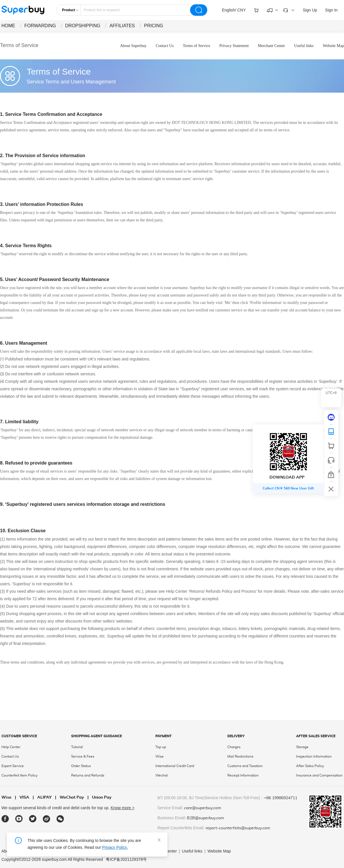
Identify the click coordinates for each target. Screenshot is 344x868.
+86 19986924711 (281, 798)
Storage (302, 747)
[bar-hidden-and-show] (331, 489)
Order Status (81, 766)
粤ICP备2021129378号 (126, 859)
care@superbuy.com (203, 808)
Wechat (162, 775)
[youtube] (19, 819)
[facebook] (5, 819)
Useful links (304, 46)
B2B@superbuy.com (205, 818)
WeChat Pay (70, 798)
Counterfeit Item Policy (19, 775)
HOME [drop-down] (8, 26)
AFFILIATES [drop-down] (122, 26)
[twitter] (33, 819)
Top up (161, 747)
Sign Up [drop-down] (310, 10)
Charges (234, 747)
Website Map (333, 46)
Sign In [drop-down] (331, 10)
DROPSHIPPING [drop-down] (83, 26)
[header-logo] (23, 10)
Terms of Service (197, 46)
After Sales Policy (310, 766)
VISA (22, 798)
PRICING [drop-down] (154, 26)
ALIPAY (42, 798)
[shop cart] (331, 446)
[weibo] (47, 819)
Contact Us (165, 46)
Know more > (123, 808)
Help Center (11, 747)
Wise (160, 756)
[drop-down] (234, 10)
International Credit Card (175, 766)
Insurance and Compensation (319, 775)
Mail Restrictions (240, 756)
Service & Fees (83, 756)
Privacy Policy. (115, 847)
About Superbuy (133, 46)
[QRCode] (331, 432)
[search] (199, 10)
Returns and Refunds (88, 775)
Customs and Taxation (245, 766)
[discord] (331, 417)
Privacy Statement (234, 46)
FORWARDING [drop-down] (40, 26)
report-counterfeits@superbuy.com (238, 828)
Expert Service (13, 766)
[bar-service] (331, 460)
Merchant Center (271, 46)
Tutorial (77, 747)
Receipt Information (243, 775)
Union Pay (99, 798)
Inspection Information (314, 756)
